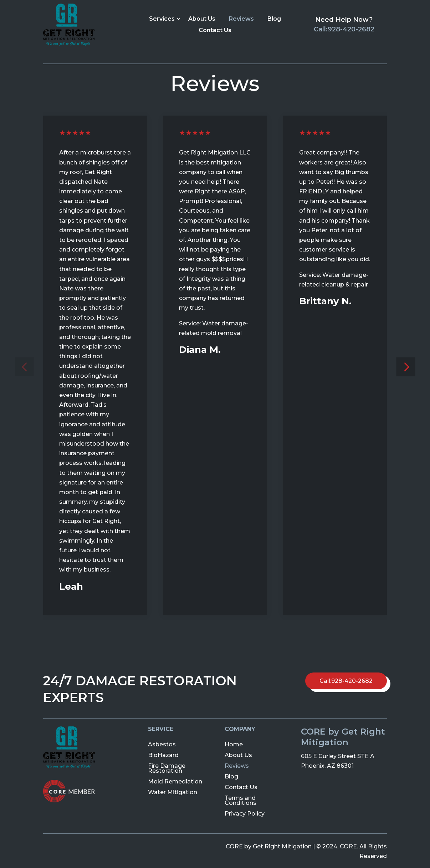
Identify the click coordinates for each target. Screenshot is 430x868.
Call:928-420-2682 (344, 29)
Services (162, 19)
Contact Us (215, 30)
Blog (274, 19)
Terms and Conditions (240, 800)
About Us (202, 19)
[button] (24, 367)
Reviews (241, 19)
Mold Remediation (175, 781)
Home (234, 744)
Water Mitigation (173, 792)
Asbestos (162, 744)
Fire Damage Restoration (167, 768)
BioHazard (163, 755)
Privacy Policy (245, 813)
